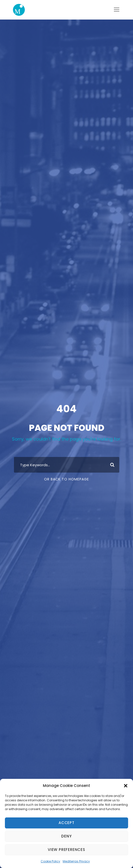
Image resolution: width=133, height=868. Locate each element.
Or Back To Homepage (66, 479)
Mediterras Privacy (76, 861)
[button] (126, 786)
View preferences (66, 850)
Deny (66, 836)
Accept (66, 823)
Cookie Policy (50, 861)
